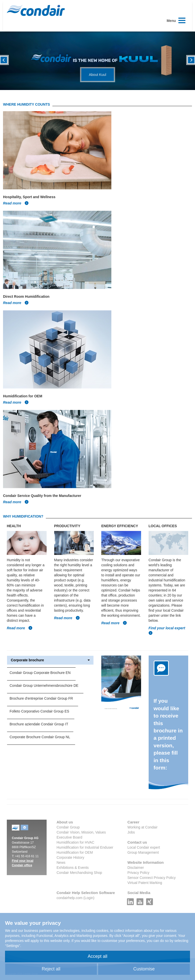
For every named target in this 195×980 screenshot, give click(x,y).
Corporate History (71, 857)
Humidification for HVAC (76, 842)
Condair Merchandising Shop (79, 873)
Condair (36, 10)
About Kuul (98, 75)
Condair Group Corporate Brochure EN (40, 673)
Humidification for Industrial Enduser (85, 847)
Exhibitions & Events (73, 868)
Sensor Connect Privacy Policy (152, 878)
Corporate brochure (50, 660)
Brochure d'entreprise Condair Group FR (41, 698)
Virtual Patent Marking (145, 883)
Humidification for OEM (75, 852)
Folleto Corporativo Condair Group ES (39, 711)
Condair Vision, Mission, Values (81, 832)
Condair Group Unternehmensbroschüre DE (44, 686)
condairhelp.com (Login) (76, 898)
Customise (144, 969)
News (61, 863)
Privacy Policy (138, 873)
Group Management (143, 852)
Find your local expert (167, 628)
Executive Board (70, 837)
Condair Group (68, 827)
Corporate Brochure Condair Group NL (40, 737)
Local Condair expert (144, 847)
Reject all (51, 969)
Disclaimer (136, 868)
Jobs (131, 832)
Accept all (97, 956)
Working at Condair (143, 827)
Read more (16, 203)
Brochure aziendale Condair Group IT (39, 724)
